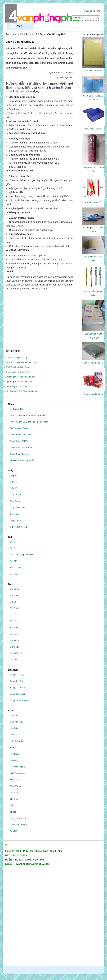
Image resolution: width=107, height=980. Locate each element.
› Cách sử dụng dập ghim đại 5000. (21, 362)
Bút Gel (13, 542)
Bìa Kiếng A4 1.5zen (93, 363)
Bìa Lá (12, 602)
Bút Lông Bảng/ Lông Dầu (21, 555)
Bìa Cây (13, 660)
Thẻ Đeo (13, 799)
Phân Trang (15, 786)
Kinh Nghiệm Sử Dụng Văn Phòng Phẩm (28, 422)
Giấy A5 (13, 488)
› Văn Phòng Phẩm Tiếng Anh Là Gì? (21, 391)
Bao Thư (13, 715)
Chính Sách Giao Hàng (20, 435)
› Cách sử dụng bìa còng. (16, 357)
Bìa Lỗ (12, 615)
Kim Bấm (13, 728)
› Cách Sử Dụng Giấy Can (16, 367)
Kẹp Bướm (14, 754)
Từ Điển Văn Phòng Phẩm (22, 460)
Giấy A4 (13, 475)
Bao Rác (13, 831)
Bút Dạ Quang (16, 568)
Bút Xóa (13, 574)
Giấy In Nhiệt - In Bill (19, 527)
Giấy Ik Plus (15, 520)
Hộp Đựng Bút (16, 741)
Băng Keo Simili (17, 694)
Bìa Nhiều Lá (15, 653)
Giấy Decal (14, 501)
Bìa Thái (13, 595)
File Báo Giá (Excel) (19, 428)
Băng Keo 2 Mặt (17, 688)
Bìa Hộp (13, 634)
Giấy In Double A (17, 508)
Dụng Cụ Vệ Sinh (18, 818)
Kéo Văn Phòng (17, 767)
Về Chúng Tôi (16, 409)
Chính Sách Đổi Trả (18, 441)
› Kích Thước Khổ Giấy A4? (17, 372)
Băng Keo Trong (17, 681)
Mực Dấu (14, 780)
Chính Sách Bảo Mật (19, 454)
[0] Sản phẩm (89, 11)
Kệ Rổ (12, 748)
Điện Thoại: (25, 860)
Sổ (11, 805)
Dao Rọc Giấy (16, 722)
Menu (20, 26)
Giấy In (13, 482)
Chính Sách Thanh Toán (21, 448)
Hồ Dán (13, 735)
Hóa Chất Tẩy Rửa (18, 825)
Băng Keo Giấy (16, 675)
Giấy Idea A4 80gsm (93, 394)
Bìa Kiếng (14, 628)
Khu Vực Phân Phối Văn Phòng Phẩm (27, 415)
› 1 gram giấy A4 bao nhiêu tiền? (19, 382)
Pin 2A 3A (14, 793)
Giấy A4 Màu (15, 495)
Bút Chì (13, 561)
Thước (12, 812)
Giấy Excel (14, 514)
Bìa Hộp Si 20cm (93, 129)
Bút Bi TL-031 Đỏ (93, 202)
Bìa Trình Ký (15, 608)
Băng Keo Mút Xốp (18, 700)
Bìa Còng (14, 589)
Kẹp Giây (14, 760)
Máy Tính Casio (17, 773)
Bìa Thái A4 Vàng (93, 71)
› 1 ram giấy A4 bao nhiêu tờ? (18, 386)
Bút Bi (12, 548)
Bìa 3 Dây (14, 647)
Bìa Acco (13, 621)
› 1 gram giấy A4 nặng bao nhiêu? (20, 377)
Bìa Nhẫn (14, 640)
